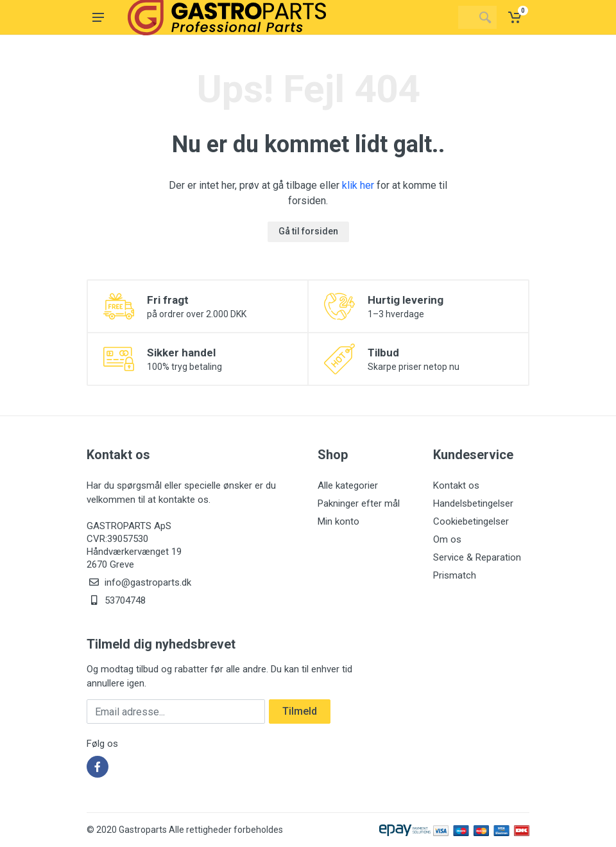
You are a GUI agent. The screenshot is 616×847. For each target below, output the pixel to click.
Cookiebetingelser (471, 521)
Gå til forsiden (308, 231)
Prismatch (455, 575)
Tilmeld (300, 711)
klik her (358, 185)
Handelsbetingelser (473, 503)
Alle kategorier (348, 485)
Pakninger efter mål (359, 503)
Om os (447, 539)
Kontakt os (456, 485)
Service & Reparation (477, 557)
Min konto (338, 521)
